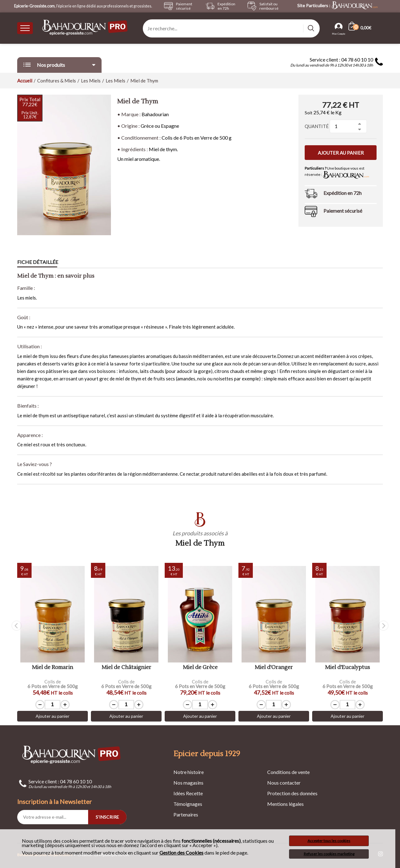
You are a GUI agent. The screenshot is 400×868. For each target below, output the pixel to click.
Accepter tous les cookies (329, 841)
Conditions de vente (288, 772)
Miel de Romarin (52, 668)
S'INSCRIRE (107, 817)
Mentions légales (285, 804)
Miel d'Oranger (274, 668)
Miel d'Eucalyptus (347, 668)
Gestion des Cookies (181, 853)
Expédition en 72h (342, 193)
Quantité (317, 126)
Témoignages (188, 804)
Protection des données (292, 793)
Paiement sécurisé (343, 211)
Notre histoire (189, 772)
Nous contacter (284, 783)
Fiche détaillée (38, 262)
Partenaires (186, 814)
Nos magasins (188, 783)
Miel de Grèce (200, 668)
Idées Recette (188, 793)
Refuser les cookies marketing (329, 854)
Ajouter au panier (341, 153)
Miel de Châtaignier (126, 668)
